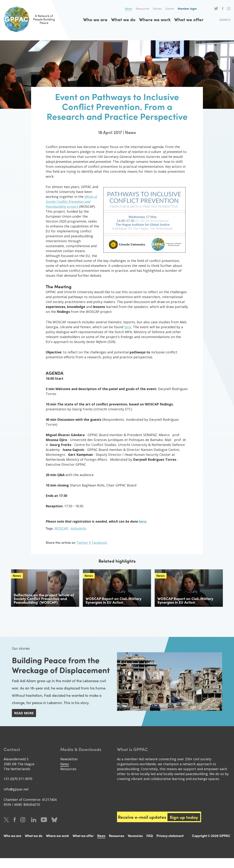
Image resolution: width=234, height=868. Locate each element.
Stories (157, 8)
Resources (142, 8)
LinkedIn (34, 830)
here (128, 327)
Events (170, 8)
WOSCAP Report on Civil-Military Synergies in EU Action (113, 600)
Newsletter (69, 769)
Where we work (155, 19)
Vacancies (135, 845)
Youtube (44, 830)
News (128, 8)
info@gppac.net (16, 799)
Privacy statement (170, 845)
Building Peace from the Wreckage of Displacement (61, 669)
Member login (187, 8)
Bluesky (54, 830)
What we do (123, 19)
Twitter (216, 9)
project (72, 206)
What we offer (189, 19)
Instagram (229, 9)
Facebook (223, 9)
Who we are (95, 19)
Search (225, 20)
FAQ (150, 845)
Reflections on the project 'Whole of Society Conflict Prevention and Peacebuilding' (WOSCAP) (44, 598)
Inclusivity (78, 528)
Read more (24, 723)
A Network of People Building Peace (33, 19)
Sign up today (184, 827)
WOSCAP (61, 528)
